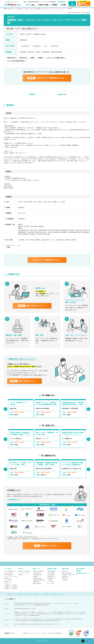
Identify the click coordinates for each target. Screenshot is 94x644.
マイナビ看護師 (44, 594)
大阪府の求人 (65, 580)
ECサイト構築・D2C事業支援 (40, 614)
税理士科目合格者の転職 (39, 571)
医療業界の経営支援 (49, 621)
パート (67, 603)
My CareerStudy (49, 614)
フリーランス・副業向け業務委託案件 (35, 605)
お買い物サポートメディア (71, 614)
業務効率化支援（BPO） (25, 624)
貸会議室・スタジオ (42, 624)
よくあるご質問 (8, 580)
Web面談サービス (8, 582)
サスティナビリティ (38, 633)
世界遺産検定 (17, 614)
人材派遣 (16, 619)
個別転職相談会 (51, 578)
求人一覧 (32, 9)
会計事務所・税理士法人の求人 (69, 575)
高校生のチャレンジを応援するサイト (38, 612)
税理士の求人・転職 (63, 619)
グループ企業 (50, 633)
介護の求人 (42, 621)
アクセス (30, 633)
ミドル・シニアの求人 (73, 603)
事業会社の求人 (66, 576)
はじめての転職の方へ (9, 573)
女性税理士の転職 (37, 573)
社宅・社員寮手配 (49, 624)
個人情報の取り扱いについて (83, 574)
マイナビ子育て (31, 614)
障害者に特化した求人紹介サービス (21, 605)
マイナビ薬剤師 (52, 594)
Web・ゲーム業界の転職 (23, 619)
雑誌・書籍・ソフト (74, 612)
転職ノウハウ (36, 569)
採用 (45, 633)
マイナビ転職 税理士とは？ (10, 571)
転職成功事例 (36, 582)
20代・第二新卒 (31, 619)
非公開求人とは (8, 578)
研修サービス (17, 624)
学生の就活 (17, 603)
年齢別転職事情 (51, 575)
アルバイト (63, 603)
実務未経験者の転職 (38, 575)
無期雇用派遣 (37, 621)
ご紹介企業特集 (51, 573)
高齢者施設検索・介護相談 (34, 615)
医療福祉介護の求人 (46, 605)
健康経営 (36, 624)
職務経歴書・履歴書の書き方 (39, 580)
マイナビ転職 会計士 (35, 594)
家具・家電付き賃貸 (81, 614)
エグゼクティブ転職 (50, 619)
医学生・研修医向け (36, 603)
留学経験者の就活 (23, 603)
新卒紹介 (36, 619)
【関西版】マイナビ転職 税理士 (11, 587)
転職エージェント (42, 619)
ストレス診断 (51, 583)
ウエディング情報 (81, 612)
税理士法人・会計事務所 (24, 571)
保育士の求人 (32, 621)
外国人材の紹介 (56, 621)
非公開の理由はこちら (14, 500)
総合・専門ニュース (27, 612)
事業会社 (21, 575)
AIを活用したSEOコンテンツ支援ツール (22, 615)
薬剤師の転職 (74, 619)
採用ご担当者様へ (62, 2)
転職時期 (36, 576)
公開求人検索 (65, 569)
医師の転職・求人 (25, 621)
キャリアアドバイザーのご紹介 (11, 576)
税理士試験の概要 (52, 571)
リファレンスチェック (57, 624)
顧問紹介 (69, 619)
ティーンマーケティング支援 (51, 612)
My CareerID (55, 614)
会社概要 (25, 633)
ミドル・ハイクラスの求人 (56, 603)
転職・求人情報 (43, 603)
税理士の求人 (65, 571)
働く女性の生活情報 (66, 612)
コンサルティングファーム (25, 573)
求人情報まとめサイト (19, 612)
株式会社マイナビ (9, 633)
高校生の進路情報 (18, 609)
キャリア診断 (51, 582)
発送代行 (32, 624)
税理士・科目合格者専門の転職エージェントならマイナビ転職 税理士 (40, 2)
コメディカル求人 (18, 621)
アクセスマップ (8, 583)
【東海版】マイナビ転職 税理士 (11, 589)
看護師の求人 (80, 619)
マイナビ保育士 (60, 594)
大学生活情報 (59, 612)
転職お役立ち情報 (52, 569)
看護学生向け (29, 603)
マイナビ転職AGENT (9, 594)
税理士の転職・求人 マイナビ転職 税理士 (14, 9)
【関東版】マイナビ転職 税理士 (11, 585)
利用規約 (79, 571)
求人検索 (27, 9)
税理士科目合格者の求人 (68, 573)
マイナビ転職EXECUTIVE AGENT (22, 594)
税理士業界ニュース (52, 576)
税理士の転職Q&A (37, 583)
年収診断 (50, 580)
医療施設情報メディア (62, 614)
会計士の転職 (56, 619)
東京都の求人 (65, 578)
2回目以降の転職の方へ (10, 575)
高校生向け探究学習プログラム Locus (29, 609)
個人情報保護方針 (58, 633)
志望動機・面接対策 (38, 578)
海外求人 (48, 603)
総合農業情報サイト (24, 614)
